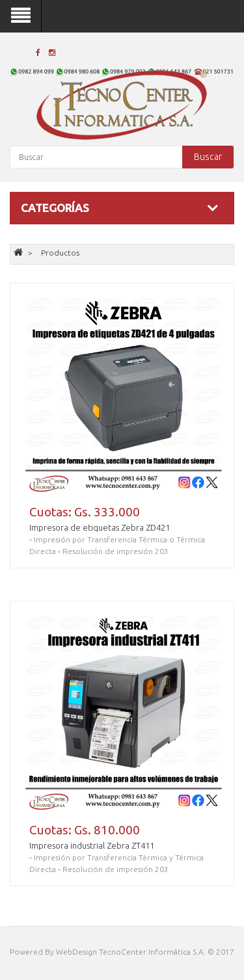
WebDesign (76, 952)
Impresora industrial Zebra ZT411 (92, 845)
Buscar (208, 157)
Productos (60, 253)
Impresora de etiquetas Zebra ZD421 (100, 527)
